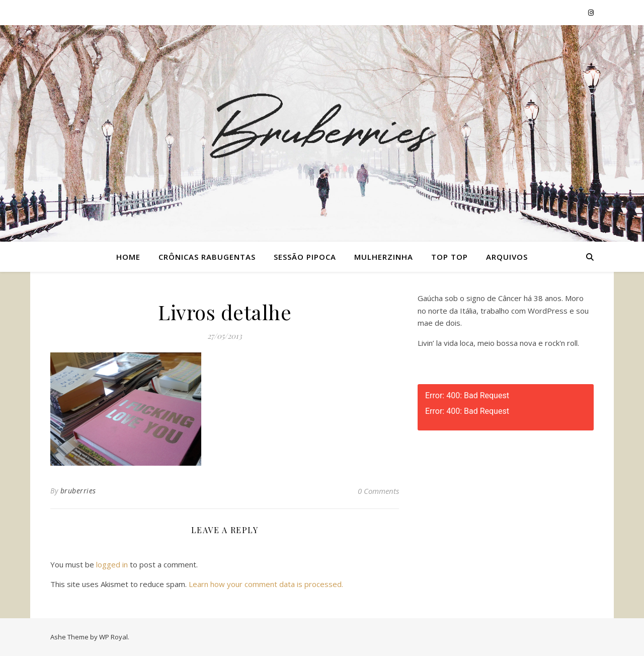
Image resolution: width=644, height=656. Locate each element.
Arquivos (507, 257)
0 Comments (378, 491)
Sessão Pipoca (305, 257)
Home (128, 257)
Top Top (450, 257)
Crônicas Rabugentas (207, 257)
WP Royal (113, 637)
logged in (112, 564)
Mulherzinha (384, 257)
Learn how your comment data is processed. (266, 584)
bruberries (78, 491)
